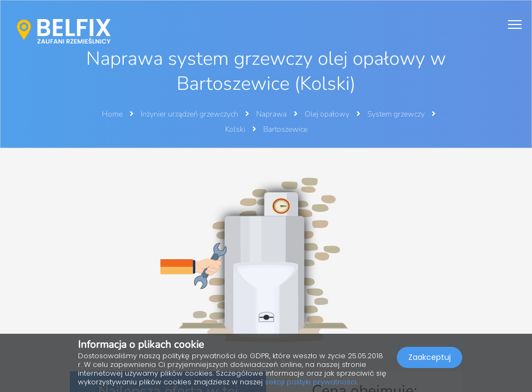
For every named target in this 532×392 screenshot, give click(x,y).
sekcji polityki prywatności (311, 382)
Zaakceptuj (430, 357)
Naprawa (272, 114)
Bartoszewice (285, 129)
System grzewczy (397, 114)
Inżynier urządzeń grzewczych (190, 114)
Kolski (236, 129)
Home (112, 114)
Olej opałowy (328, 114)
